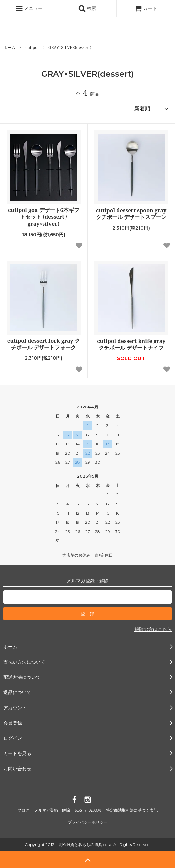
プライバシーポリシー (88, 822)
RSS (79, 810)
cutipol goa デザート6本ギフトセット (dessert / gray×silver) (44, 217)
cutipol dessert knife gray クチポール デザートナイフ (131, 345)
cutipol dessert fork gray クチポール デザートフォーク (44, 344)
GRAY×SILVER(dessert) (70, 48)
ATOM (95, 810)
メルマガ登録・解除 (52, 810)
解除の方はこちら (153, 629)
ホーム (9, 48)
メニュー (29, 8)
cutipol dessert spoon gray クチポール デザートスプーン (131, 214)
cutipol (32, 48)
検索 (87, 8)
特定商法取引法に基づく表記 (132, 810)
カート (146, 8)
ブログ (23, 810)
